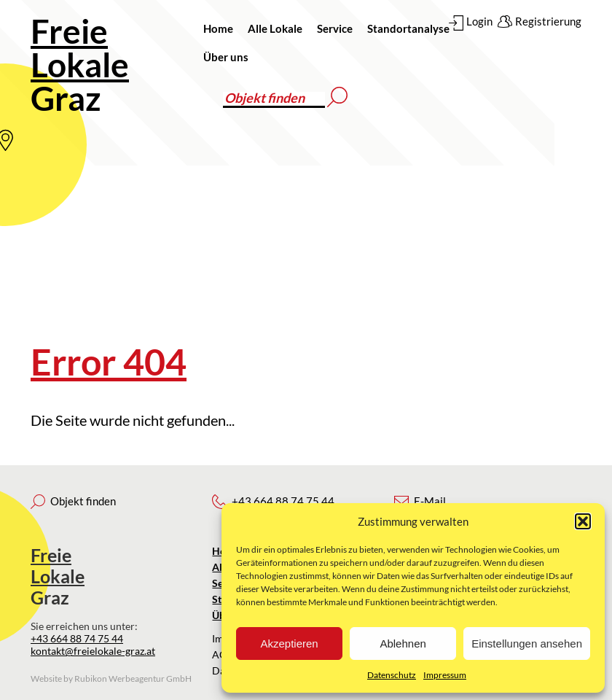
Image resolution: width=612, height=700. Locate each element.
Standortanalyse (408, 28)
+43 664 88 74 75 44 (77, 638)
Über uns (226, 57)
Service (335, 28)
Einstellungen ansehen (527, 643)
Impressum (445, 675)
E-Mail (430, 501)
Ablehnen (403, 643)
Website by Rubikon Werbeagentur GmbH (111, 678)
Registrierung (548, 21)
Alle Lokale (275, 28)
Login (479, 21)
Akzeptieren (289, 643)
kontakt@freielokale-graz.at (93, 651)
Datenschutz (392, 675)
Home (218, 28)
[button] (583, 521)
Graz (80, 65)
